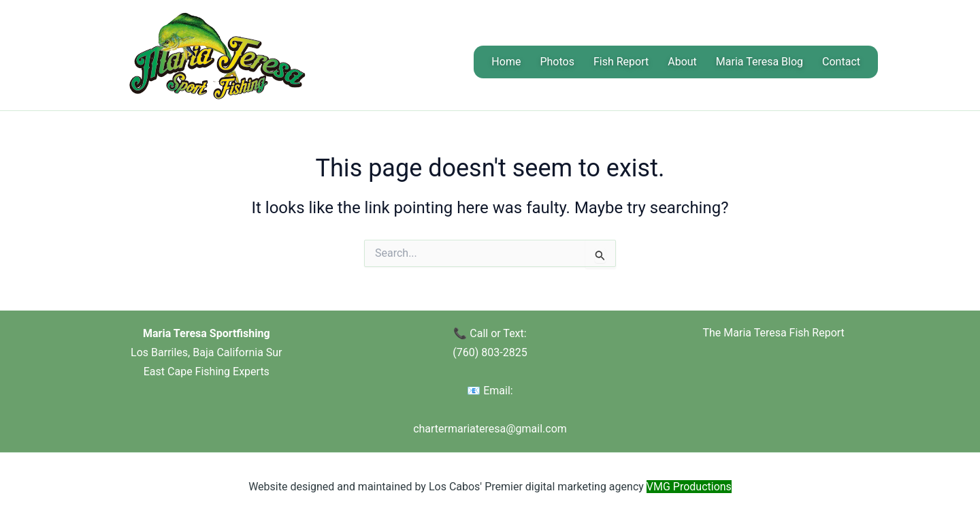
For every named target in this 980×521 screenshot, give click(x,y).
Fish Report (621, 62)
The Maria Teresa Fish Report (773, 333)
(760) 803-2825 (490, 352)
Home (506, 62)
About (682, 62)
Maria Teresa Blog (759, 62)
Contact (841, 62)
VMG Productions (689, 487)
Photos (557, 62)
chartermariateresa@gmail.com (490, 429)
